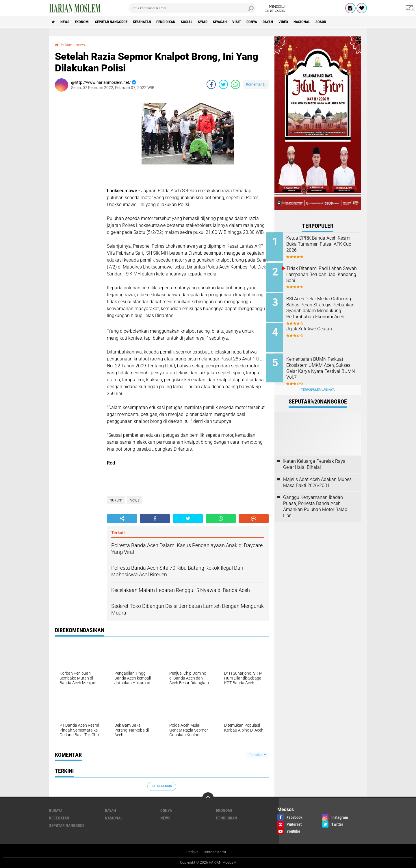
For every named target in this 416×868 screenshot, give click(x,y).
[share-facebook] (211, 84)
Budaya (56, 810)
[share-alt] (122, 519)
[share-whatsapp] (235, 84)
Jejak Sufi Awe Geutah (317, 326)
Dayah (296, 22)
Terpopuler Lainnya (318, 383)
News (67, 22)
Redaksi (192, 852)
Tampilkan (257, 755)
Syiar (222, 22)
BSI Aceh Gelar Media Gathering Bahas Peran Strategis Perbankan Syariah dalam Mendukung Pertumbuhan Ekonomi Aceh (324, 308)
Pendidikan (181, 22)
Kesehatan (154, 22)
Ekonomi (87, 22)
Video (313, 22)
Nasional (334, 22)
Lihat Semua (162, 786)
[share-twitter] (223, 84)
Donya (278, 22)
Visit (261, 22)
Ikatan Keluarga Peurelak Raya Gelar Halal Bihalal (314, 458)
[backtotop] (208, 798)
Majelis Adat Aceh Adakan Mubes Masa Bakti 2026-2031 (317, 476)
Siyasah (242, 22)
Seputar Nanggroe (119, 22)
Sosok (355, 22)
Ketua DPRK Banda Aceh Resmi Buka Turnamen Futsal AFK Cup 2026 (325, 244)
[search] (192, 8)
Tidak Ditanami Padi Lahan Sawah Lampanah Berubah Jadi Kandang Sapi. (322, 273)
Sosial (204, 22)
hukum (68, 45)
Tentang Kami (215, 852)
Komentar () (256, 84)
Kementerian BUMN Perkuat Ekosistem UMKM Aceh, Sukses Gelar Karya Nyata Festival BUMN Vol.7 (323, 364)
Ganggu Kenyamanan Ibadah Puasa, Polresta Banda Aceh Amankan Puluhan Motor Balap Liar (315, 500)
